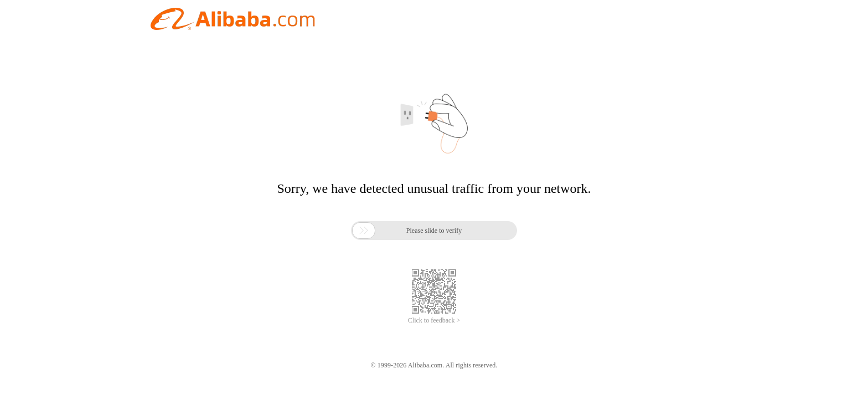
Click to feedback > (434, 320)
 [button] (364, 231)
